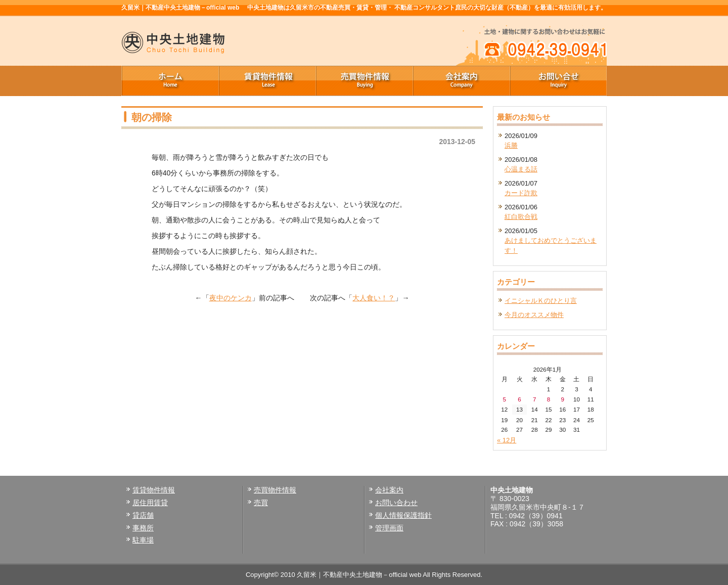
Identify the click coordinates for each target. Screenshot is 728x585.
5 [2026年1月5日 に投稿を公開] (505, 399)
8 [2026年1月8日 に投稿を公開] (549, 399)
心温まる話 (521, 169)
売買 (261, 503)
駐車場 (143, 540)
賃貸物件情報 (267, 81)
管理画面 (389, 528)
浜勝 (511, 145)
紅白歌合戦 (521, 217)
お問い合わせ (396, 503)
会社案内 (461, 81)
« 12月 (507, 440)
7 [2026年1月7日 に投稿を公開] (535, 399)
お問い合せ (558, 81)
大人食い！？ (374, 298)
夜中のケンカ (231, 298)
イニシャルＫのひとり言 (541, 301)
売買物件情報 (364, 81)
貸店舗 (143, 515)
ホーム (170, 81)
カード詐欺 (521, 193)
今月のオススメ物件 (534, 315)
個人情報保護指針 (403, 515)
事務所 (143, 528)
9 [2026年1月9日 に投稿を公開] (562, 399)
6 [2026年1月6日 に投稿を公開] (519, 399)
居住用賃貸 (150, 503)
